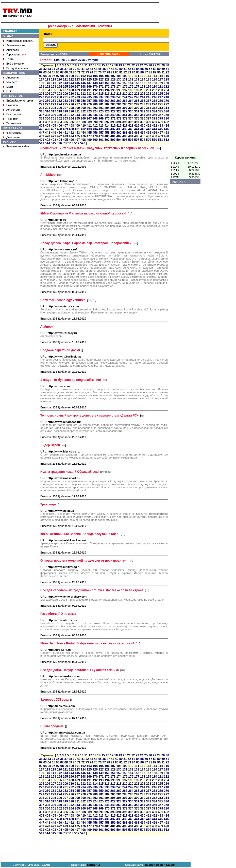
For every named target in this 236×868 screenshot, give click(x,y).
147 (89, 83)
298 (71, 108)
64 (49, 72)
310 (143, 108)
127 (101, 80)
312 (155, 108)
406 (59, 126)
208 (59, 94)
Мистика (12, 82)
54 (138, 69)
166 (71, 87)
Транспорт (48, 504)
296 (59, 108)
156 (143, 83)
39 (74, 69)
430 (71, 129)
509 (149, 140)
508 (143, 140)
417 (125, 126)
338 (47, 115)
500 (95, 140)
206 (47, 94)
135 (149, 80)
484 (131, 136)
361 (54, 119)
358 (166, 115)
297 (65, 108)
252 (59, 101)
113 (149, 76)
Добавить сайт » (109, 54)
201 (149, 90)
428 (59, 129)
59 (159, 69)
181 (160, 87)
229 (54, 97)
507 (137, 140)
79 (113, 72)
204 (166, 90)
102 (83, 76)
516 (59, 143)
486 (143, 136)
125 (89, 80)
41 (83, 69)
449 (54, 133)
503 (113, 140)
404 (47, 126)
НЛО (9, 91)
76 (100, 72)
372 (119, 119)
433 (89, 129)
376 (143, 119)
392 (107, 122)
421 (149, 126)
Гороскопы (13, 54)
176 (131, 87)
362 (59, 119)
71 (79, 72)
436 (107, 129)
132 (131, 80)
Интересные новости (20, 41)
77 (104, 72)
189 (77, 90)
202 (155, 90)
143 (65, 83)
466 (155, 133)
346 (95, 115)
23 (137, 65)
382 (47, 122)
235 (89, 97)
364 (71, 119)
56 (146, 69)
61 (167, 69)
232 (71, 97)
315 (42, 111)
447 (42, 133)
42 (87, 69)
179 (149, 87)
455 (89, 133)
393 (113, 122)
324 (95, 111)
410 (83, 126)
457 (101, 133)
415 (113, 126)
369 (101, 119)
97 (58, 76)
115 (161, 76)
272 (47, 104)
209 (65, 94)
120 (59, 80)
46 (104, 69)
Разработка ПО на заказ (58, 614)
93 (41, 76)
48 (113, 69)
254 (71, 101)
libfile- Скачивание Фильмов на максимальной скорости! (83, 213)
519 (77, 143)
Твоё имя (12, 119)
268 (155, 101)
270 (166, 101)
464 (143, 133)
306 (119, 108)
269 (160, 101)
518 (71, 143)
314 (166, 108)
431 (77, 129)
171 (101, 87)
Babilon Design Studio (160, 865)
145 (77, 83)
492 (47, 140)
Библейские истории (20, 101)
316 (47, 111)
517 (65, 143)
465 (149, 133)
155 (137, 83)
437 (113, 129)
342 (71, 115)
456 (95, 133)
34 (53, 69)
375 (137, 119)
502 (107, 140)
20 (124, 65)
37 (66, 69)
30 (167, 65)
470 (47, 136)
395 (125, 122)
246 (155, 97)
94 (45, 76)
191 (89, 90)
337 (42, 115)
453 (77, 133)
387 (77, 122)
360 (47, 119)
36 (62, 69)
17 (112, 65)
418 (131, 126)
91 (163, 72)
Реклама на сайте (18, 146)
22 (133, 65)
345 (89, 115)
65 (53, 72)
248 (166, 97)
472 (59, 136)
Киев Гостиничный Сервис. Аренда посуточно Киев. (80, 534)
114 (155, 76)
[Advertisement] (185, 78)
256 (83, 101)
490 (166, 136)
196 (119, 90)
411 (89, 126)
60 (163, 69)
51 (125, 69)
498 (83, 140)
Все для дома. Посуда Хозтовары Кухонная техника (80, 670)
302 (95, 108)
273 (54, 104)
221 (137, 94)
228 (47, 97)
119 (54, 80)
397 (137, 122)
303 (101, 108)
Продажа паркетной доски (60, 350)
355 (149, 115)
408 (71, 126)
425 (42, 129)
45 (100, 69)
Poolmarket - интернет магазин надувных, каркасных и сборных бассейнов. (98, 148)
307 (125, 108)
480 (107, 136)
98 (62, 76)
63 (45, 72)
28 (159, 65)
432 (83, 129)
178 (143, 87)
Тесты (10, 59)
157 (149, 83)
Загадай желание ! (18, 68)
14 (99, 65)
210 (71, 94)
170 (95, 87)
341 (65, 115)
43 (91, 69)
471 (54, 136)
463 (137, 133)
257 (89, 101)
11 (86, 65)
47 (108, 69)
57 (150, 69)
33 (49, 69)
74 (91, 72)
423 (160, 126)
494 (59, 140)
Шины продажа (52, 726)
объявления (85, 26)
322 (83, 111)
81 (121, 72)
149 (101, 83)
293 (42, 108)
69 (70, 72)
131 (125, 80)
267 (149, 101)
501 (101, 140)
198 (131, 90)
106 (107, 76)
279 (89, 104)
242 (131, 97)
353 (137, 115)
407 (65, 126)
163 (54, 87)
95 (49, 76)
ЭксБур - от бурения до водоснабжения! (71, 380)
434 (95, 129)
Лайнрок (47, 327)
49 (117, 69)
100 (71, 76)
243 (137, 97)
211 (77, 94)
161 (42, 87)
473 (65, 136)
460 (119, 133)
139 (42, 83)
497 (77, 140)
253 (65, 101)
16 (107, 65)
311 (149, 108)
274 (59, 104)
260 (107, 101)
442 (143, 129)
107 (113, 76)
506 (131, 140)
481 (113, 136)
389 (89, 122)
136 (155, 80)
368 (95, 119)
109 (125, 76)
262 (119, 101)
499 (89, 140)
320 (71, 111)
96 (53, 76)
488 (155, 136)
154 (131, 83)
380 (166, 119)
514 (47, 143)
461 (125, 133)
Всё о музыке (15, 64)
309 (137, 108)
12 (90, 65)
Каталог (46, 60)
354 (143, 115)
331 (137, 111)
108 (119, 76)
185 (54, 90)
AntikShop (48, 175)
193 (101, 90)
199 (137, 90)
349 (113, 115)
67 (62, 72)
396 (131, 122)
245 (149, 97)
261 (113, 101)
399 (149, 122)
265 (137, 101)
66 (58, 72)
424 (166, 126)
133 (137, 80)
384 (59, 122)
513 (42, 143)
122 (71, 80)
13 (95, 65)
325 (101, 111)
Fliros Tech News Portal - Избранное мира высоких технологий (87, 643)
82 (125, 72)
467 (160, 133)
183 (42, 90)
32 (45, 69)
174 (119, 87)
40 (79, 69)
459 (113, 133)
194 (107, 90)
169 (89, 87)
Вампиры (12, 105)
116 (166, 76)
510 (155, 140)
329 (125, 111)
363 (65, 119)
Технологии (14, 123)
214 (95, 94)
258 (95, 101)
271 (42, 104)
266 (143, 101)
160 (166, 83)
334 (155, 111)
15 (103, 65)
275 (65, 104)
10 (82, 65)
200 (143, 90)
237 (101, 97)
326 (107, 111)
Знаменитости (15, 45)
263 (125, 101)
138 (166, 80)
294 (47, 108)
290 (155, 104)
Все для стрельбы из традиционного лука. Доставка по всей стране (92, 590)
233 (77, 97)
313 (160, 108)
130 (119, 80)
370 (107, 119)
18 (116, 65)
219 (125, 94)
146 (83, 83)
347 (101, 115)
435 (101, 129)
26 (150, 65)
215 (101, 94)
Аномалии (13, 77)
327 (113, 111)
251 (54, 101)
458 (107, 133)
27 (154, 65)
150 (107, 83)
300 (83, 108)
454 (83, 133)
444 (155, 129)
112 (143, 76)
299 (77, 108)
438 (119, 129)
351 (125, 115)
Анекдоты (13, 50)
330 (131, 111)
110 (131, 76)
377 (149, 119)
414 (107, 126)
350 (119, 115)
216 (107, 94)
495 (65, 140)
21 (129, 65)
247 (160, 97)
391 (101, 122)
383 (54, 122)
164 (59, 87)
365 (77, 119)
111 (137, 76)
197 (125, 90)
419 (137, 126)
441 (137, 129)
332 (143, 111)
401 (160, 122)
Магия (10, 87)
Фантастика (14, 133)
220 (131, 94)
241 (125, 97)
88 (150, 72)
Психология (14, 114)
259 (101, 101)
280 (95, 104)
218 (119, 94)
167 (77, 87)
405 (54, 126)
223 (149, 94)
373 (125, 119)
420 (143, 126)
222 (143, 94)
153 (125, 83)
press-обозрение (61, 26)
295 (54, 108)
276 (71, 104)
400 (155, 122)
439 (125, 129)
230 (59, 97)
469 (42, 136)
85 (138, 72)
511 (160, 140)
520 (83, 143)
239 (113, 97)
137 (160, 80)
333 (149, 111)
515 (53, 143)
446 (166, 129)
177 (137, 87)
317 (54, 111)
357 (160, 115)
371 (113, 119)
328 (119, 111)
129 (113, 80)
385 (65, 122)
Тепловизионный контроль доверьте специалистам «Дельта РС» (89, 416)
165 (65, 87)
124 (83, 80)
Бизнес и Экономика (70, 60)
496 (71, 140)
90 (159, 72)
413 (101, 126)
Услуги (93, 60)
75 (96, 72)
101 (77, 76)
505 (125, 140)
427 (54, 129)
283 (113, 104)
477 (89, 136)
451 (65, 133)
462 (131, 133)
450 (59, 133)
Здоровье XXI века (54, 700)
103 (89, 76)
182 (166, 87)
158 (155, 83)
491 (42, 140)
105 (101, 76)
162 (47, 87)
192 (95, 90)
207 (54, 94)
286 (131, 104)
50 (121, 69)
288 (143, 104)
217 (113, 94)
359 (42, 119)
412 (95, 126)
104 (95, 76)
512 (166, 140)
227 (42, 97)
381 (42, 122)
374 (131, 119)
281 (101, 104)
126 (95, 80)
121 (65, 80)
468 (166, 133)
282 (107, 104)
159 (160, 83)
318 (59, 111)
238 (107, 97)
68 (66, 72)
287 (137, 104)
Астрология (14, 110)
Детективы (13, 137)
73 (87, 72)
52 (129, 69)
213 (89, 94)
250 (47, 101)
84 (134, 72)
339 (54, 115)
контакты (105, 26)
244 (143, 97)
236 (95, 97)
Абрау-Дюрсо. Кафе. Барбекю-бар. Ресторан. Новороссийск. (86, 243)
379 (160, 119)
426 (47, 129)
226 (166, 94)
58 (155, 69)
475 (77, 136)
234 (83, 97)
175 (125, 87)
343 (77, 115)
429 (65, 129)
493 (54, 140)
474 (71, 136)
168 (83, 87)
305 (113, 108)
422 (155, 126)
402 (166, 122)
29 (163, 65)
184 (47, 90)
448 (47, 133)
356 (155, 115)
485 (137, 136)
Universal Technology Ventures (63, 300)
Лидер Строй (50, 445)
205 (42, 94)
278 (83, 104)
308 (131, 108)
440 (131, 129)
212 (83, 94)
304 (107, 108)
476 (83, 136)
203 (160, 90)
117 (42, 80)
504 (119, 140)
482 (119, 136)
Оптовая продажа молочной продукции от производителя (84, 561)
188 (71, 90)
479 (101, 136)
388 (83, 122)
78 (108, 72)
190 (83, 90)
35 (58, 69)
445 (160, 129)
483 (125, 136)
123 (77, 80)
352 (131, 115)
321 (77, 111)
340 (59, 115)
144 (71, 83)
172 (107, 87)
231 (65, 97)
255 (77, 101)
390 (95, 122)
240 (119, 97)
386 (71, 122)
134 (143, 80)
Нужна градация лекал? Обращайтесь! (70, 472)
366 (83, 119)
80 (117, 72)
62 (41, 72)
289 (149, 104)
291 (160, 104)
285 (125, 104)
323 (89, 111)
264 (131, 101)
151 (113, 83)
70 (74, 72)
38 (70, 69)
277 (77, 104)
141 (54, 83)
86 (142, 72)
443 (149, 129)
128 (107, 80)
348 (107, 115)
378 (155, 119)
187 (65, 90)
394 (119, 122)
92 (167, 72)
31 (41, 69)
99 (66, 76)
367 (89, 119)
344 (83, 115)
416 (119, 126)
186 (59, 90)
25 (146, 65)
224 (155, 94)
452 (71, 133)
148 (95, 83)
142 (59, 83)
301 (89, 108)
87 (146, 72)
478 (95, 136)
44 (96, 69)
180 (155, 87)
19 (120, 65)
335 (160, 111)
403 (42, 126)
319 (65, 111)
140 (47, 83)
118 (47, 80)
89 (155, 72)
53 (134, 69)
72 (83, 72)
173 (113, 87)
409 (77, 126)
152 (119, 83)
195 (113, 90)
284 (119, 104)
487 (149, 136)
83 (129, 72)
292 (166, 104)
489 (160, 136)
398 (143, 122)
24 (142, 65)
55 (142, 69)
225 (160, 94)
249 (42, 101)
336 (166, 111)
